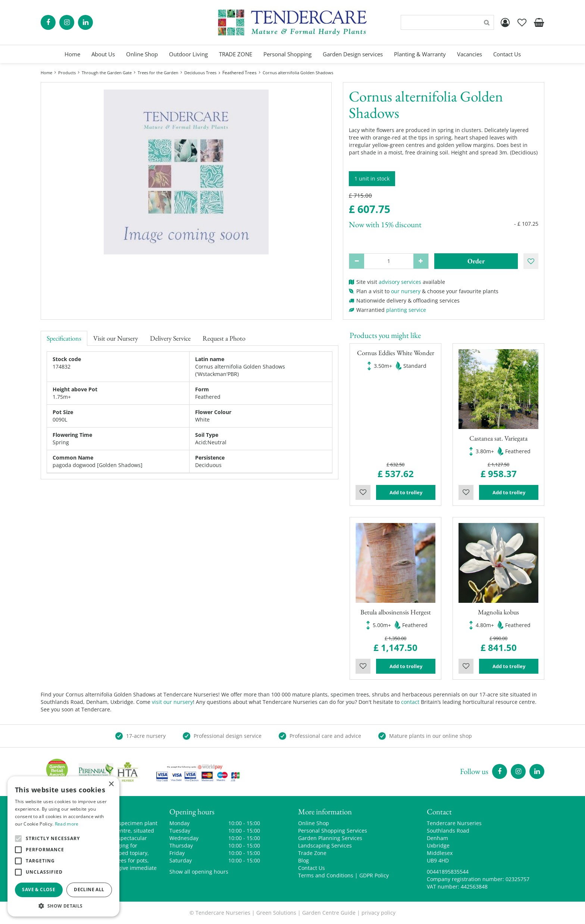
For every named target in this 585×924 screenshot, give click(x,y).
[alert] (63, 846)
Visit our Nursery (116, 338)
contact (410, 702)
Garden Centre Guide (329, 913)
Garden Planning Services (330, 838)
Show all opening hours (199, 872)
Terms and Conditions (326, 875)
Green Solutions (276, 913)
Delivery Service (170, 338)
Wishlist (363, 492)
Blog (304, 860)
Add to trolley (406, 492)
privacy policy (378, 913)
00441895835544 (448, 872)
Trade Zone (312, 853)
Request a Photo (224, 338)
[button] (63, 906)
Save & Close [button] (39, 889)
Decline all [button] (89, 889)
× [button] (111, 784)
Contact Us (312, 868)
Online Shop (314, 823)
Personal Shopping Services (333, 831)
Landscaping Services (325, 845)
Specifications (64, 338)
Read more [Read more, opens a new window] (67, 824)
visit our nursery (172, 702)
